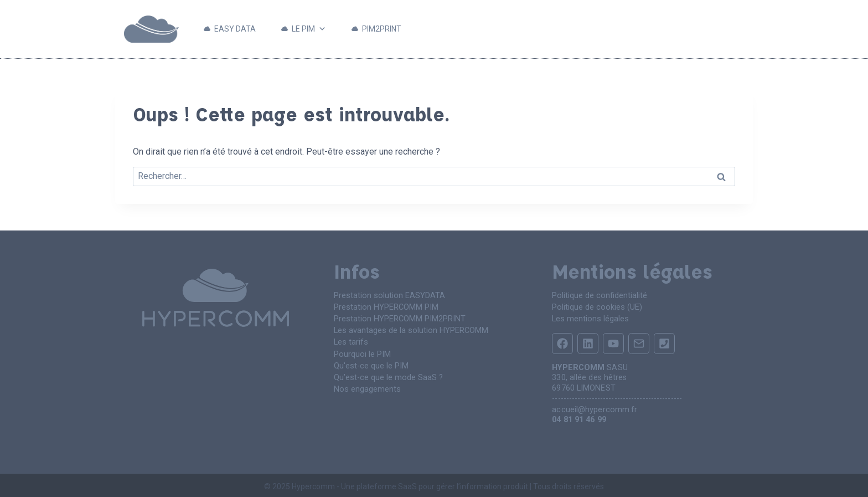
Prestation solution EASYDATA (389, 295)
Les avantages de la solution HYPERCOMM (410, 328)
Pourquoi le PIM (362, 351)
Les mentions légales (590, 317)
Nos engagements (367, 384)
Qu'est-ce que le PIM (371, 362)
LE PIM (309, 29)
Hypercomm (313, 484)
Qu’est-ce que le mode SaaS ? (388, 373)
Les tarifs (350, 339)
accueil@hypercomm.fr (595, 408)
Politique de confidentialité (600, 295)
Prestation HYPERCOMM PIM (386, 306)
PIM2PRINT (382, 29)
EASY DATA (235, 29)
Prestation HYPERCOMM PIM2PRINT (399, 317)
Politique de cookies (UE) (597, 306)
